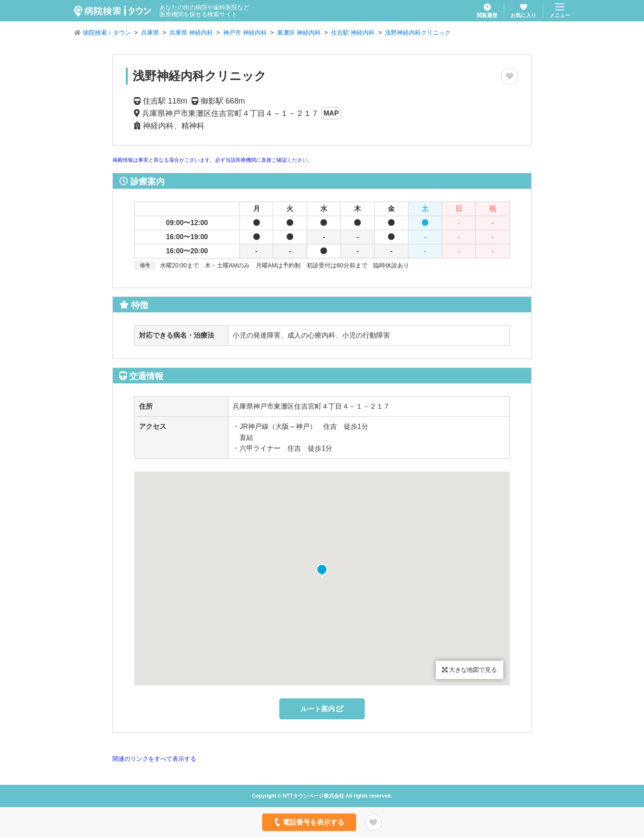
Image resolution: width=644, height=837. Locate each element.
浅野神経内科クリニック (418, 33)
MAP (331, 113)
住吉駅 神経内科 (353, 33)
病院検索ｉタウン (107, 33)
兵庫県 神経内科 (191, 33)
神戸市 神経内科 (245, 33)
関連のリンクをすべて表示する (154, 759)
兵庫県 (150, 33)
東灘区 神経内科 (299, 33)
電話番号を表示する (309, 822)
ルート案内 (322, 709)
